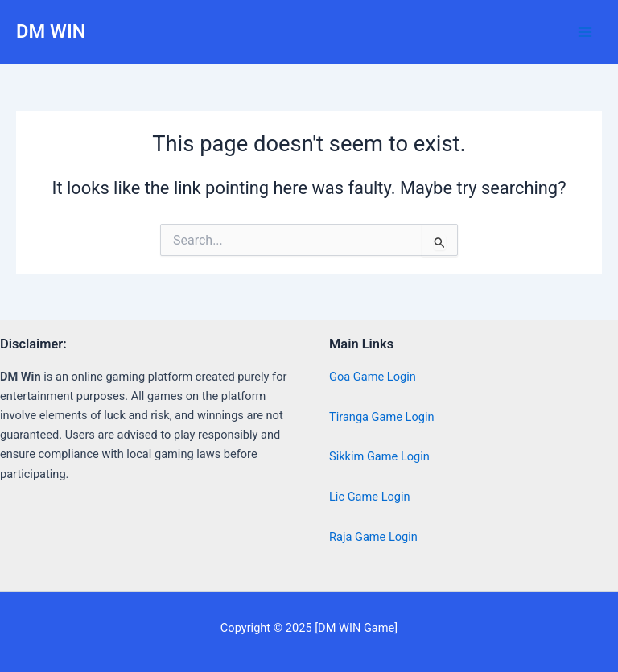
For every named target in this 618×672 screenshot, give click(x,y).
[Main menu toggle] (585, 32)
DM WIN (51, 31)
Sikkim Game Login (379, 456)
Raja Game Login (373, 537)
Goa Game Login (373, 377)
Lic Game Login (370, 497)
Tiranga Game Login (382, 417)
